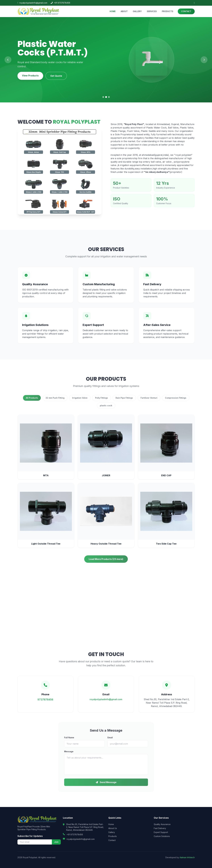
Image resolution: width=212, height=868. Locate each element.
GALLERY (137, 11)
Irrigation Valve (80, 401)
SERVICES (152, 11)
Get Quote (56, 76)
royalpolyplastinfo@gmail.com (32, 3)
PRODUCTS (168, 11)
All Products (32, 401)
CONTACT (186, 11)
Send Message (106, 786)
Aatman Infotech (187, 857)
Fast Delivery (160, 828)
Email (110, 741)
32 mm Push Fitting (55, 401)
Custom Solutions (162, 836)
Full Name (69, 741)
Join (56, 842)
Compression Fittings (176, 401)
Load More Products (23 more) (106, 562)
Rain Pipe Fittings (124, 401)
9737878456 (45, 703)
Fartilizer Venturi (149, 401)
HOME (113, 11)
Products (113, 836)
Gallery (112, 832)
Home (111, 824)
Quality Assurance (162, 824)
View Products (30, 76)
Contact (112, 840)
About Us (113, 828)
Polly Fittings (102, 401)
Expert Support (161, 832)
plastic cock (106, 409)
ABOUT (124, 11)
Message (69, 755)
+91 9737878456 (60, 3)
